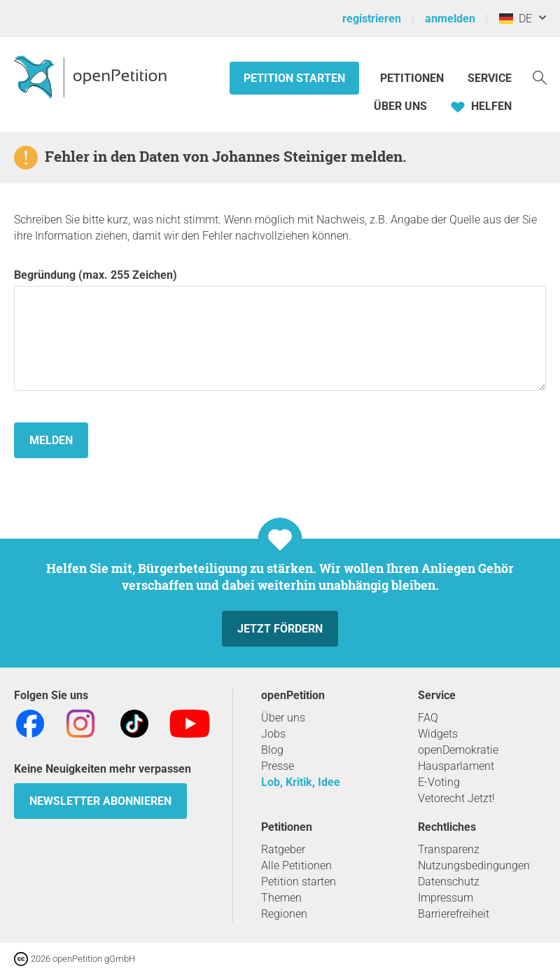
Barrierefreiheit (454, 914)
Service (490, 78)
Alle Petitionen (296, 865)
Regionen (284, 914)
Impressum (446, 898)
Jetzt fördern (280, 629)
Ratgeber (283, 849)
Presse (278, 766)
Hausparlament (456, 766)
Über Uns (400, 106)
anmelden (450, 19)
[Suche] (540, 77)
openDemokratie (458, 750)
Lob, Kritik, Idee (301, 782)
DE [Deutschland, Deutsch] (516, 19)
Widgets (438, 734)
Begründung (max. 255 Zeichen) (280, 330)
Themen (281, 898)
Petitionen (413, 78)
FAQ (428, 718)
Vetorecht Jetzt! (456, 798)
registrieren (372, 19)
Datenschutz (449, 882)
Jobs (273, 734)
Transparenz (449, 849)
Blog (272, 750)
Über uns (283, 718)
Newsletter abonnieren (100, 801)
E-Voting (439, 782)
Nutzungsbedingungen (474, 865)
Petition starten (294, 78)
